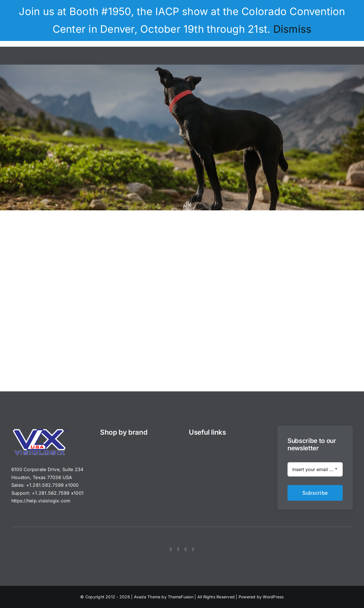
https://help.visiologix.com (41, 501)
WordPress (273, 597)
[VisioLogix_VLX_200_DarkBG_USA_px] (40, 431)
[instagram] (186, 549)
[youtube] (193, 549)
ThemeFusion (181, 597)
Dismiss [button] (292, 29)
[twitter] (178, 549)
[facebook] (171, 549)
